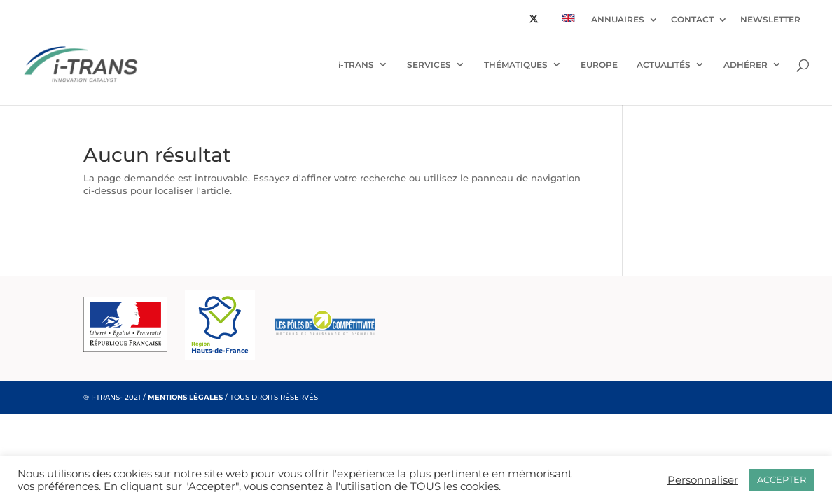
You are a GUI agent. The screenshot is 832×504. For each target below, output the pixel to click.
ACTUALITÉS (664, 65)
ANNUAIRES (618, 20)
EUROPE (599, 65)
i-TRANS (356, 65)
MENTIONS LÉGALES (185, 397)
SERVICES (429, 65)
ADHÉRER (746, 65)
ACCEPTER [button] (782, 479)
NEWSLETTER (770, 20)
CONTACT (692, 20)
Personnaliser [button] (703, 480)
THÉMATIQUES (516, 65)
